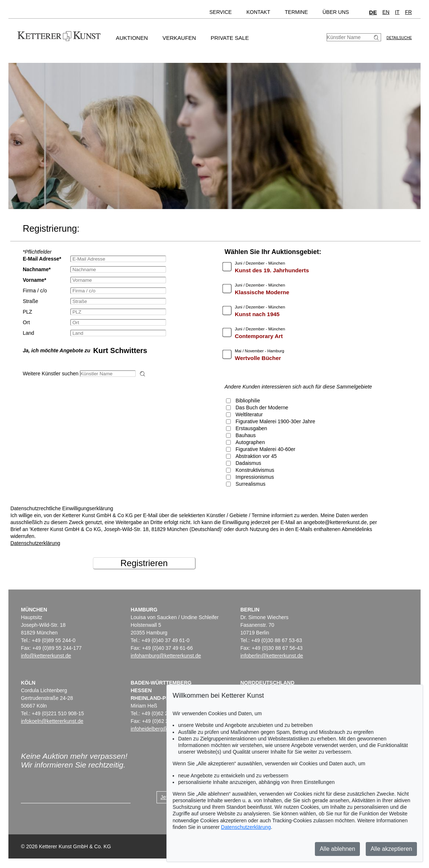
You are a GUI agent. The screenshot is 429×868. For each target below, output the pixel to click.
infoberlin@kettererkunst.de (272, 656)
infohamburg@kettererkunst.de (166, 656)
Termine (296, 12)
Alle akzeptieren (391, 849)
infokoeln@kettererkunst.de (52, 721)
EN (386, 12)
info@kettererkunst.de (46, 656)
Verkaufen (179, 38)
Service (220, 12)
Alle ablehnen (337, 849)
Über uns (336, 12)
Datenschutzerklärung (35, 543)
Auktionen (132, 38)
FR (408, 12)
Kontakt (258, 12)
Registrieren (144, 563)
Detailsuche (399, 38)
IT (397, 12)
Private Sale (230, 38)
